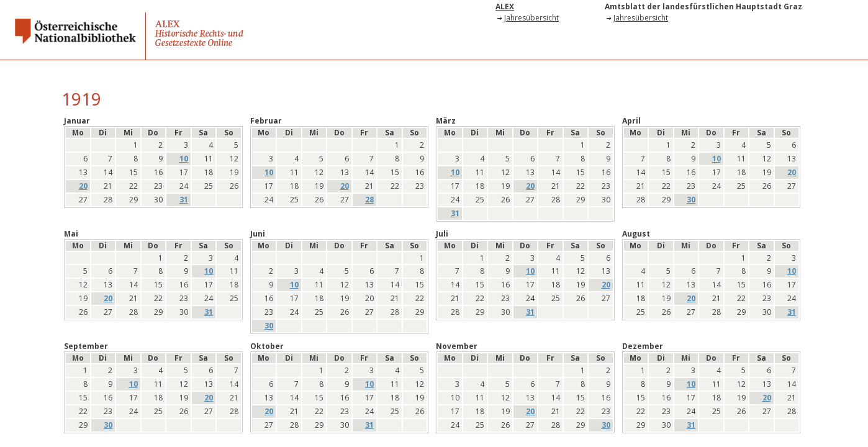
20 (83, 186)
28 (369, 200)
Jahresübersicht (531, 18)
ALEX (505, 7)
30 (691, 200)
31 (184, 200)
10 (184, 159)
